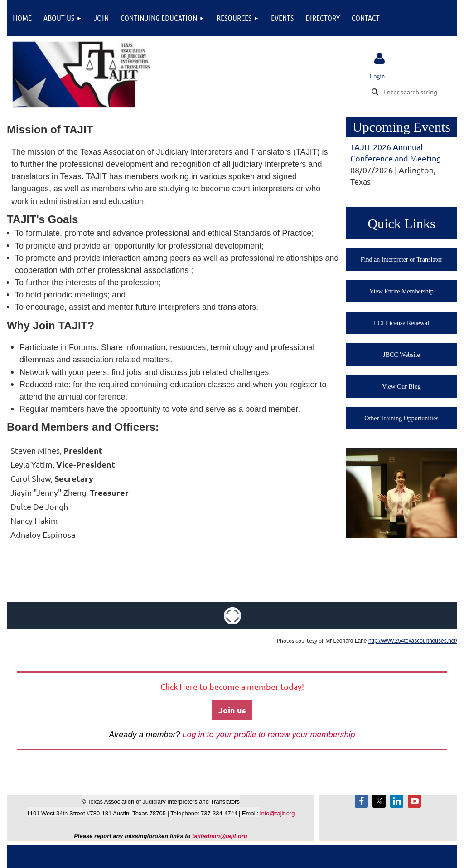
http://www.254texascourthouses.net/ (413, 641)
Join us (232, 710)
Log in (379, 59)
